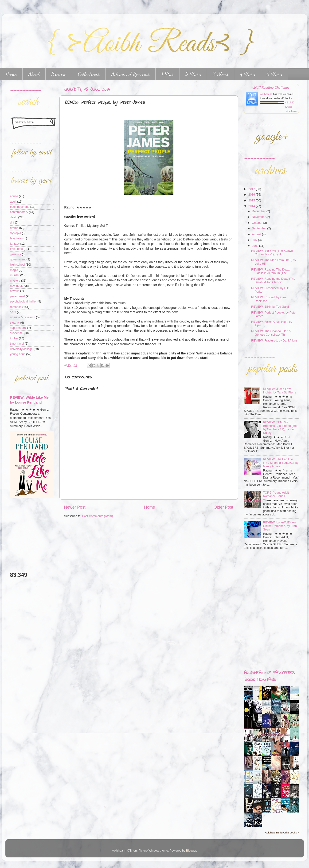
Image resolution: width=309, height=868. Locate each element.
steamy (15, 323)
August (257, 234)
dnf (12, 223)
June (256, 246)
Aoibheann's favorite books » (282, 833)
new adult (16, 286)
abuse (14, 196)
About (34, 74)
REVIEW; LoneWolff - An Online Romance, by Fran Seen (280, 526)
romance (16, 307)
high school (18, 265)
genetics (16, 254)
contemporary (19, 212)
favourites (17, 249)
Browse (59, 74)
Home (150, 507)
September (260, 228)
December (259, 211)
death (14, 217)
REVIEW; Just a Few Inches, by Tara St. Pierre (280, 391)
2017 (252, 189)
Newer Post (75, 507)
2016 (252, 195)
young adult (18, 354)
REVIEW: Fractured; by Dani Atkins (274, 341)
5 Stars (274, 74)
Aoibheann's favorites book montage (269, 676)
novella (15, 291)
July (255, 240)
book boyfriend (20, 207)
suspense (16, 333)
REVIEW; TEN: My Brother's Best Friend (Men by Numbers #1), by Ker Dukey (281, 428)
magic (14, 270)
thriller (14, 338)
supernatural (18, 328)
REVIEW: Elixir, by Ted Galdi (270, 307)
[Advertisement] (24, 535)
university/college (22, 349)
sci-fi (13, 312)
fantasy (15, 244)
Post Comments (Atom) (98, 516)
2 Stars (193, 74)
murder (15, 275)
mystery (15, 281)
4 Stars (248, 74)
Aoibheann (266, 94)
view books (292, 111)
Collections (89, 74)
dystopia (16, 233)
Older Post (223, 507)
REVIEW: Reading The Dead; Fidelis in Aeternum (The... (271, 271)
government (18, 259)
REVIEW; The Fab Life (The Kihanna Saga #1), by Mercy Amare (281, 463)
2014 (252, 206)
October (258, 223)
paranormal (18, 296)
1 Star (168, 74)
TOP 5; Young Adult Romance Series (276, 494)
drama (14, 228)
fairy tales (16, 238)
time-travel (17, 344)
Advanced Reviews (130, 74)
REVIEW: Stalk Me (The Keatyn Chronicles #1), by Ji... (272, 253)
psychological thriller (23, 302)
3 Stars (221, 74)
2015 (252, 200)
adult (13, 202)
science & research (23, 317)
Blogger (191, 851)
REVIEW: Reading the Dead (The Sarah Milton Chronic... (273, 281)
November (259, 217)
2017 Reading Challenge (271, 87)
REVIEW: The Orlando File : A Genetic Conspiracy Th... (271, 333)
